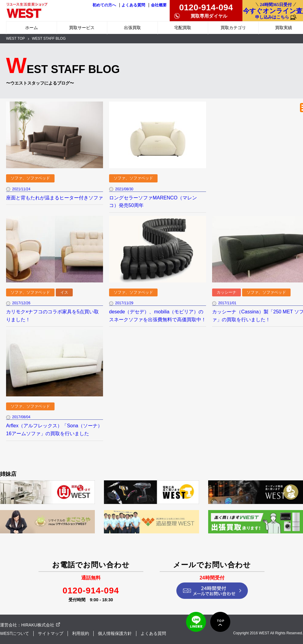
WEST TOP (15, 38)
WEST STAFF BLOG (49, 38)
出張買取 (132, 28)
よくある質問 (133, 5)
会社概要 (159, 5)
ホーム (32, 28)
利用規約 (81, 633)
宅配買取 (183, 28)
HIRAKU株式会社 (38, 625)
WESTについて (15, 633)
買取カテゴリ (233, 28)
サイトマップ (51, 633)
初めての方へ (104, 5)
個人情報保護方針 (115, 633)
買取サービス (82, 28)
